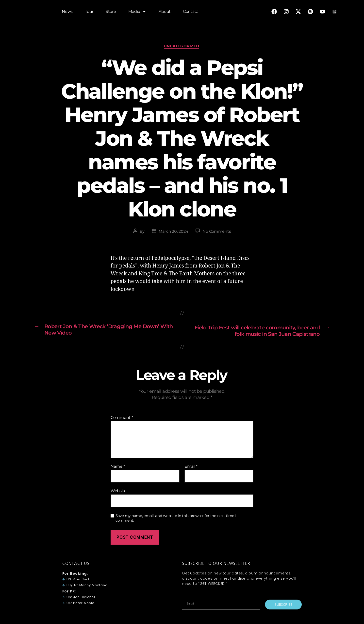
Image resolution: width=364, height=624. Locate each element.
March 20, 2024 (173, 232)
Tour (89, 12)
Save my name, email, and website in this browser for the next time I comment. (176, 519)
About (165, 12)
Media (137, 12)
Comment (122, 419)
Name (118, 467)
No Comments (217, 232)
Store (111, 12)
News (67, 12)
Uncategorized (182, 47)
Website (119, 492)
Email (191, 467)
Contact (191, 12)
